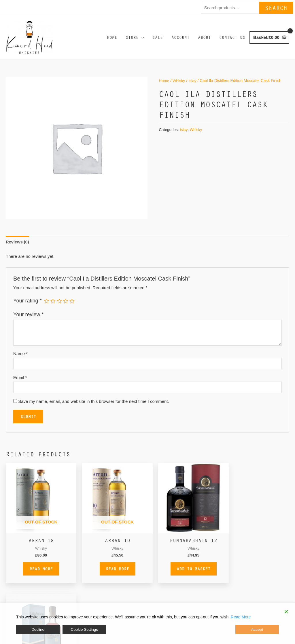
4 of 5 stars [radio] (66, 304)
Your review (28, 318)
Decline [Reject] (38, 630)
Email (20, 381)
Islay (193, 84)
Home (164, 84)
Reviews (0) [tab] (18, 246)
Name (20, 357)
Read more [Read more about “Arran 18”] (39, 570)
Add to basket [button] (184, 570)
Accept (257, 630)
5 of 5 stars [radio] (72, 304)
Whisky (179, 84)
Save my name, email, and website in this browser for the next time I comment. (94, 406)
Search (276, 7)
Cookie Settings (84, 630)
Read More (241, 618)
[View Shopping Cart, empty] (269, 39)
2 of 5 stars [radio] (53, 304)
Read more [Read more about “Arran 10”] (111, 570)
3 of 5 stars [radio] (60, 304)
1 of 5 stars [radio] (47, 304)
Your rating (27, 304)
